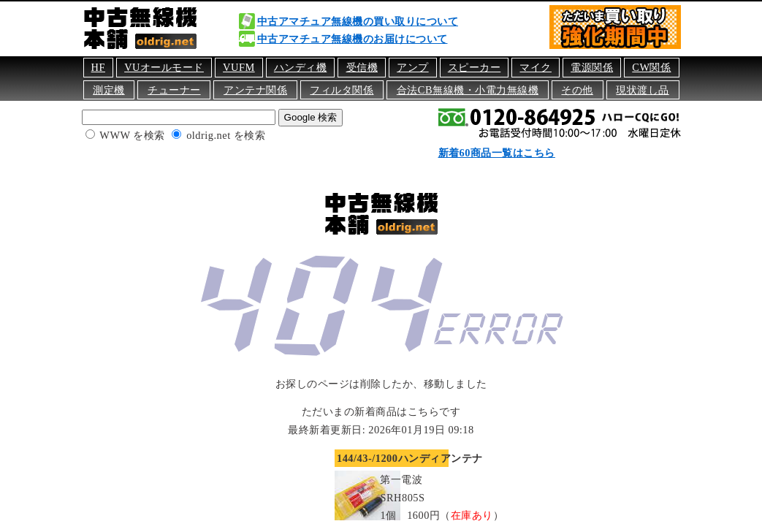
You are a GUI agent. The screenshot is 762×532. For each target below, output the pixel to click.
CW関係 (651, 67)
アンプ (413, 67)
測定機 (109, 90)
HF (98, 67)
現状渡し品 (643, 90)
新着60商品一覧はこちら (497, 153)
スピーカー (475, 67)
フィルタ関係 (342, 90)
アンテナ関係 (255, 90)
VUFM (239, 67)
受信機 (362, 67)
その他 (577, 90)
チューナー (174, 90)
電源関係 (592, 67)
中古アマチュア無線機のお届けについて (353, 39)
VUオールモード (164, 67)
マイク (536, 67)
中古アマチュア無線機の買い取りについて (358, 21)
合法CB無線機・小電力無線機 (468, 90)
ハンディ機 (301, 67)
